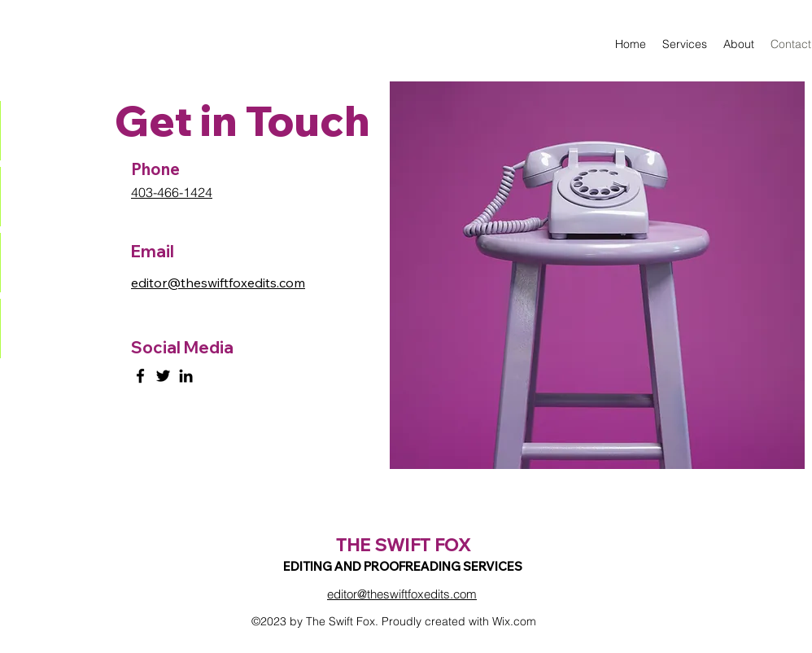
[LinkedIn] (186, 376)
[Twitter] (163, 376)
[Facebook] (140, 376)
